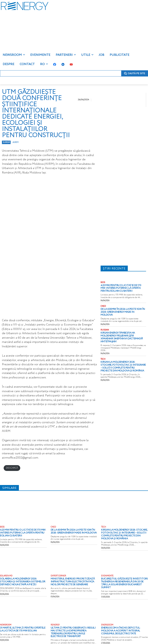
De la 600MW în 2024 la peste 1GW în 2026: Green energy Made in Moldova (121, 309)
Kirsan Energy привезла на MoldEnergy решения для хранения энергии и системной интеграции (123, 330)
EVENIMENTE (107, 574)
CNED (103, 305)
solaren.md (6, 574)
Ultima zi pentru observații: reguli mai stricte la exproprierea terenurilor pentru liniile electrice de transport (71, 627)
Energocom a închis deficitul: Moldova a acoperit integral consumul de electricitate (124, 627)
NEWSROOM (6, 622)
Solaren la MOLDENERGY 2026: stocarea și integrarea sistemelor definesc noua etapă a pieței (23, 579)
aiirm (16, 142)
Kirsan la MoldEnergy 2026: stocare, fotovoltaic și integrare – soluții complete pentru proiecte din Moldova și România (122, 356)
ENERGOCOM (107, 622)
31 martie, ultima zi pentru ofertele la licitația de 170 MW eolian (20, 626)
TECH (103, 350)
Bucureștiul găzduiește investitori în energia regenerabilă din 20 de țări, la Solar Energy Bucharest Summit (122, 579)
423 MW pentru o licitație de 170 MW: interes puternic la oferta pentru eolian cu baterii (123, 288)
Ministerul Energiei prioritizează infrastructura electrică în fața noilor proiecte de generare (73, 579)
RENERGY (55, 622)
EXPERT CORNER (58, 574)
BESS (103, 283)
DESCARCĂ (12, 468)
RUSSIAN (105, 325)
